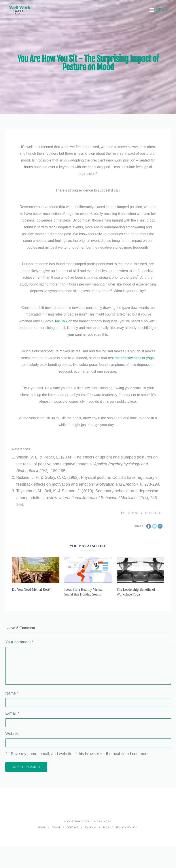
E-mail (12, 713)
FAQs (106, 828)
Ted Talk (61, 321)
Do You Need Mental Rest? (31, 589)
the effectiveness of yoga (134, 358)
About (56, 828)
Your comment (19, 642)
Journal (91, 828)
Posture (154, 513)
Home (42, 828)
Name (12, 693)
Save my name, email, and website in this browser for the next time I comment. (80, 754)
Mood (133, 513)
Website (12, 734)
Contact (73, 828)
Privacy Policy (126, 828)
